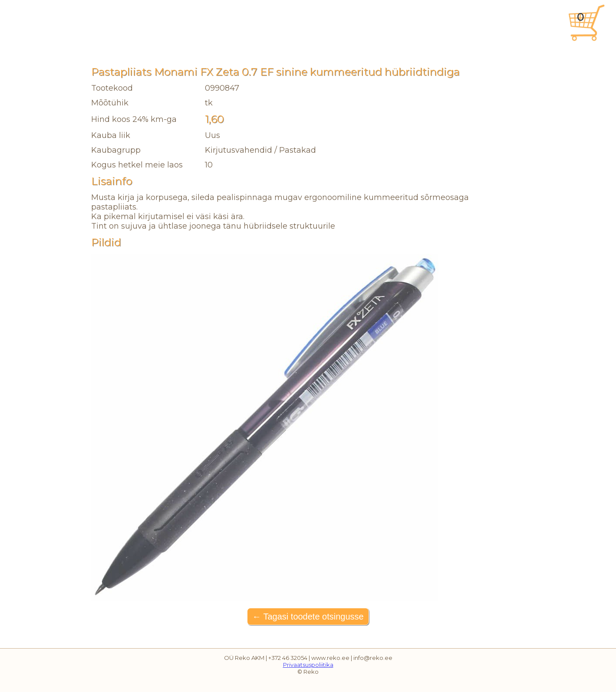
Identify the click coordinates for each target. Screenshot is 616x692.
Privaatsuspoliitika (308, 665)
